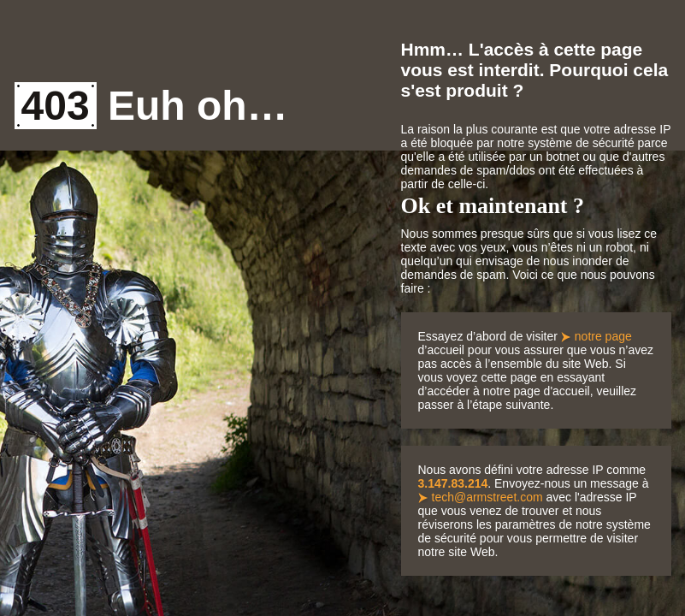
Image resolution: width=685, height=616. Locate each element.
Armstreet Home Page (59, 50)
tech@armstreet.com (487, 497)
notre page (603, 336)
